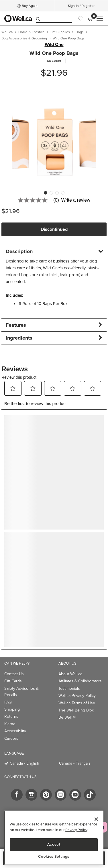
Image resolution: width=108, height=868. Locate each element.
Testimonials (69, 688)
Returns (11, 716)
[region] (54, 838)
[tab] (54, 251)
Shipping (12, 709)
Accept (54, 844)
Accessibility (15, 731)
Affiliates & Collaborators (80, 681)
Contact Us (14, 674)
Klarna (10, 724)
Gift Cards (13, 681)
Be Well (67, 717)
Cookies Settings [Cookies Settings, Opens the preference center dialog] (54, 857)
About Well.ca (70, 674)
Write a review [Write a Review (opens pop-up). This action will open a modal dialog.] (76, 200)
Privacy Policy (76, 830)
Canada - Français (75, 763)
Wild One (54, 45)
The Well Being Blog (76, 710)
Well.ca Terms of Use (77, 703)
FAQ (8, 702)
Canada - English (24, 763)
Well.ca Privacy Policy (77, 696)
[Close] (96, 819)
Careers (11, 738)
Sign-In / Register (81, 6)
